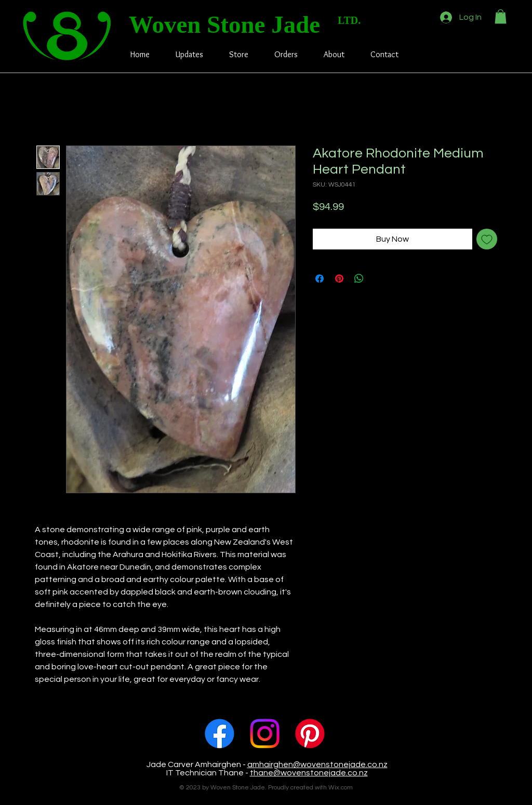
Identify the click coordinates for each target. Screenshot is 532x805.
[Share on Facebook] (320, 279)
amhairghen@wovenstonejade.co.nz (317, 764)
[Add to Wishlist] (487, 239)
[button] (501, 16)
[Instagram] (265, 734)
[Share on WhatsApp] (359, 279)
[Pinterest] (310, 734)
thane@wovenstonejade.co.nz (309, 773)
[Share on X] (379, 279)
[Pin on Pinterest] (339, 279)
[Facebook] (220, 734)
